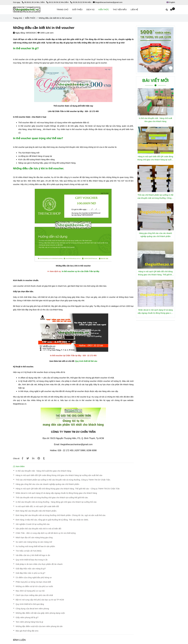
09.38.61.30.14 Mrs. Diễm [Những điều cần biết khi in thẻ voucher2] (33, 2)
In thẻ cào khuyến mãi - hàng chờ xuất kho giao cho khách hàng (43, 471)
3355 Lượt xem (45, 33)
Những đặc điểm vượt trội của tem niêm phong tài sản (39, 626)
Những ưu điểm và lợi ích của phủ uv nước (34, 586)
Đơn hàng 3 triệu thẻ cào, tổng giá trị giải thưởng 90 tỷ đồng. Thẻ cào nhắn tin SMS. (52, 520)
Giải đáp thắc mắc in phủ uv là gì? (30, 573)
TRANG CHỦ (62, 9)
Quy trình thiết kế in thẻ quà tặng (30, 604)
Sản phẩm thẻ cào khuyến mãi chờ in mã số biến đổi (38, 529)
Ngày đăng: (19, 33)
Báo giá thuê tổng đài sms (27, 631)
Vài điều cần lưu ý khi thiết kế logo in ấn (33, 555)
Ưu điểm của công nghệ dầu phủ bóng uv (34, 577)
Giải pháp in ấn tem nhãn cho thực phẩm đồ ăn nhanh (39, 564)
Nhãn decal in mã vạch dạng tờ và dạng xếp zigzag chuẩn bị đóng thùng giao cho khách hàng (56, 493)
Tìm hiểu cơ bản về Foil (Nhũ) (29, 551)
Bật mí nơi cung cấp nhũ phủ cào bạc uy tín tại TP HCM (40, 600)
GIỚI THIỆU (77, 9)
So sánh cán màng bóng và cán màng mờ (34, 542)
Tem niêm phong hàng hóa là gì (29, 622)
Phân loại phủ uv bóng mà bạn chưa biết (33, 582)
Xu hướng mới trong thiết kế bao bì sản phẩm (35, 546)
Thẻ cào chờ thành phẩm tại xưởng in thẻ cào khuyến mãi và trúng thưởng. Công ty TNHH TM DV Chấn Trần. (63, 480)
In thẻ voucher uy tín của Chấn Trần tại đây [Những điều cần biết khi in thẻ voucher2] (81, 271)
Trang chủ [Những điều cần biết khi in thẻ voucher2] (17, 18)
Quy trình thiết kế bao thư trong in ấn (32, 560)
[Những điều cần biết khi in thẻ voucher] (27, 10)
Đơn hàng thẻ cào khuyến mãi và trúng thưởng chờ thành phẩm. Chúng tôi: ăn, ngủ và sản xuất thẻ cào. (61, 515)
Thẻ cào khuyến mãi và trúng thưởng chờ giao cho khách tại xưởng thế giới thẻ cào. (52, 497)
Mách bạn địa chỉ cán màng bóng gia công (34, 537)
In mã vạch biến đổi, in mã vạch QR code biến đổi (37, 506)
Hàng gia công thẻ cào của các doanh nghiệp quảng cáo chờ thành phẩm (47, 484)
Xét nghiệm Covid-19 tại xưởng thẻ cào (33, 524)
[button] (171, 2)
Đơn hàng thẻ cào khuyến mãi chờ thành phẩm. (36, 511)
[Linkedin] (33, 458)
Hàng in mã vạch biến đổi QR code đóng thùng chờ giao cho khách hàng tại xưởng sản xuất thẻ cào (59, 475)
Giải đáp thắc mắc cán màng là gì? (31, 569)
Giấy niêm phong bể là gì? (27, 617)
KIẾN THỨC (104, 9)
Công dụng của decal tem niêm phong (32, 609)
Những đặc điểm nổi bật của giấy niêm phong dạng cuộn (40, 613)
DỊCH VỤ (91, 9)
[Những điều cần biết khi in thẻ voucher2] (172, 10)
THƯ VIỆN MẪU (120, 9)
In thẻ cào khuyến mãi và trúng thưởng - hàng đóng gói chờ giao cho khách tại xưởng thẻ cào (56, 502)
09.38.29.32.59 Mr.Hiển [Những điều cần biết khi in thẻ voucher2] (81, 2)
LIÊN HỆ (134, 9)
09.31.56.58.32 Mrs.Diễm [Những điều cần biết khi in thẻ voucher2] (58, 2)
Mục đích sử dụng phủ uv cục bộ (30, 591)
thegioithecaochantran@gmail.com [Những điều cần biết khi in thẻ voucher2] (108, 2)
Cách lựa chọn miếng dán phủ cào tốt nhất (34, 595)
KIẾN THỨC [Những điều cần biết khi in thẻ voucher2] (30, 18)
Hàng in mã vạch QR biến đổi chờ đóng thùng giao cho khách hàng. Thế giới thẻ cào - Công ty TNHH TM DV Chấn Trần (68, 489)
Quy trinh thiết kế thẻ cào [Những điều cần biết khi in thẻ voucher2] (86, 361)
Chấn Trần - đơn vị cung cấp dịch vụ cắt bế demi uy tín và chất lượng (46, 533)
